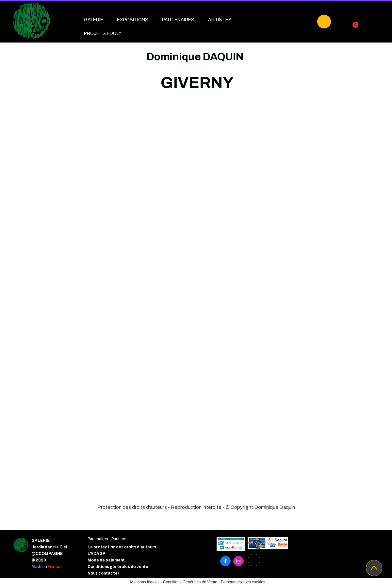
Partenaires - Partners (107, 539)
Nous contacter (103, 573)
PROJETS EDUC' (102, 34)
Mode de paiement (106, 560)
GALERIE (94, 20)
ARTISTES (220, 20)
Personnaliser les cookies (243, 582)
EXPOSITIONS (133, 20)
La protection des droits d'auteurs (122, 547)
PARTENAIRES (178, 20)
